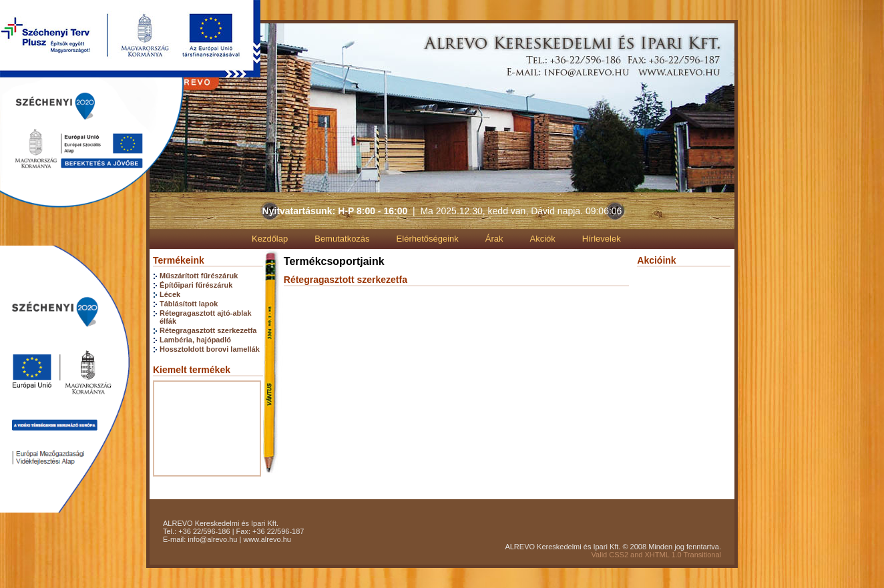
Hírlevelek (602, 239)
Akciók (543, 239)
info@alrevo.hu (212, 539)
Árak (494, 239)
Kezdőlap (270, 239)
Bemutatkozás (342, 239)
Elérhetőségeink (428, 239)
